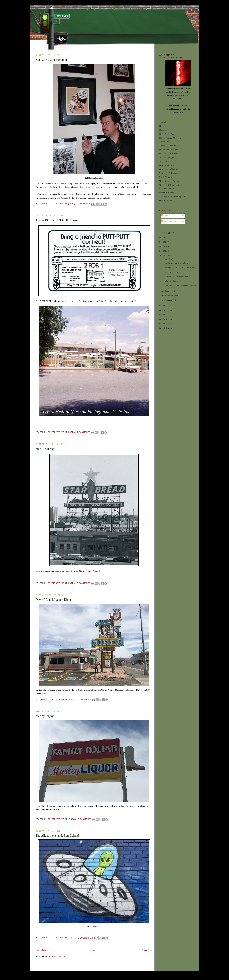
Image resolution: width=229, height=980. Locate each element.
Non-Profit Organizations (170, 185)
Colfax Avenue (56, 204)
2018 (165, 255)
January (169, 300)
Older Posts (147, 950)
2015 (165, 315)
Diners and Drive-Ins (169, 150)
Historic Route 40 (167, 165)
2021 (165, 246)
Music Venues (165, 177)
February (170, 296)
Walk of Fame (165, 201)
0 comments (84, 204)
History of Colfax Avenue (171, 169)
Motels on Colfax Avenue (171, 173)
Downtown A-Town (168, 154)
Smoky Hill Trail (167, 193)
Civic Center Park (167, 134)
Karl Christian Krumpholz (52, 60)
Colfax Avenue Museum (170, 138)
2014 (165, 319)
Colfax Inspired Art (168, 146)
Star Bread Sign (45, 449)
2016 (165, 310)
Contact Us (164, 130)
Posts (165, 216)
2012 (165, 328)
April (168, 259)
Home (94, 950)
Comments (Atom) (56, 956)
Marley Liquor (45, 716)
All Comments (169, 222)
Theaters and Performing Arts (172, 197)
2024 (165, 242)
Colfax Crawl (165, 142)
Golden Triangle (166, 157)
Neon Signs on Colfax (169, 181)
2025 (165, 237)
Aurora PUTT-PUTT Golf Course (57, 220)
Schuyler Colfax (166, 189)
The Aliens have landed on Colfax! (57, 836)
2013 (165, 324)
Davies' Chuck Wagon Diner (53, 600)
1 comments (84, 432)
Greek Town (165, 161)
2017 (165, 306)
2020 (165, 251)
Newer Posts (41, 950)
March (168, 291)
